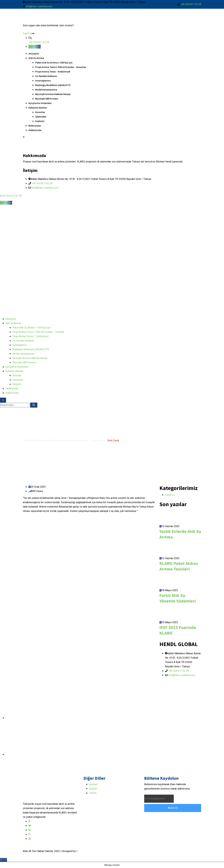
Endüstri (40, 121)
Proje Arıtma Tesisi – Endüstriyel (53, 72)
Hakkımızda (35, 130)
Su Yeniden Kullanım (46, 76)
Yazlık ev (170, 495)
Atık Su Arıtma (36, 58)
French (93, 793)
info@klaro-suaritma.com (39, 7)
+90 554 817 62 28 (191, 4)
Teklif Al (29, 34)
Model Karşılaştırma (46, 90)
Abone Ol (173, 808)
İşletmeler (41, 117)
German (93, 784)
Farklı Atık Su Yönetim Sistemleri (178, 598)
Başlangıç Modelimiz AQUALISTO (53, 85)
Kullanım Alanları (38, 108)
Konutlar (40, 112)
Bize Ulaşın (35, 47)
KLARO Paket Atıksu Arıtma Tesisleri (179, 566)
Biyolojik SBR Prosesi (47, 99)
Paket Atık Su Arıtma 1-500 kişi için (54, 62)
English (93, 789)
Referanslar (35, 126)
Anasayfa (34, 53)
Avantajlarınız (43, 81)
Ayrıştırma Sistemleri (40, 103)
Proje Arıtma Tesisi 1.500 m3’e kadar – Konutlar (61, 67)
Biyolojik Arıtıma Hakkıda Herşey (53, 94)
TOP (3, 860)
